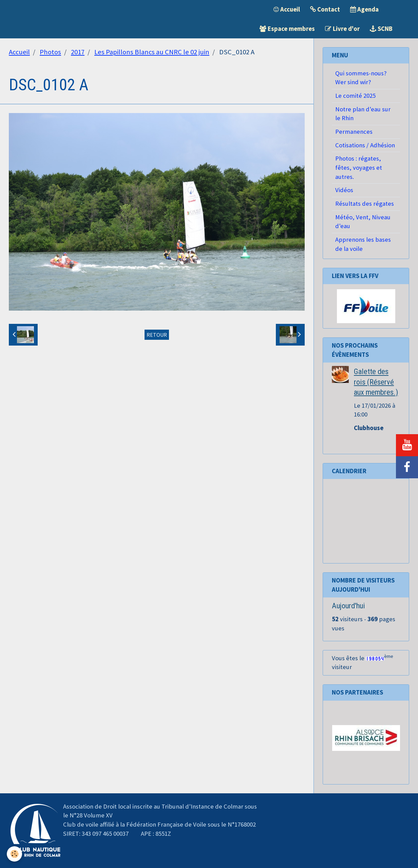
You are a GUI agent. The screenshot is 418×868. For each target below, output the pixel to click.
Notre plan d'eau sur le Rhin (363, 114)
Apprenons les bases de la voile (363, 244)
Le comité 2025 (355, 96)
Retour (157, 335)
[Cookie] (14, 854)
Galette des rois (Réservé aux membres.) (376, 382)
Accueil (287, 9)
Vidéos (344, 190)
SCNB (381, 29)
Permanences (354, 132)
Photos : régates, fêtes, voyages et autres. (359, 167)
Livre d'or (342, 29)
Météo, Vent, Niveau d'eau (363, 222)
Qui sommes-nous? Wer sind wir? (361, 78)
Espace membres (287, 29)
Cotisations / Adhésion (365, 145)
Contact (325, 9)
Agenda (364, 9)
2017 (78, 52)
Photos (50, 52)
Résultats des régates (365, 204)
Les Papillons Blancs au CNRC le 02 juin (152, 52)
